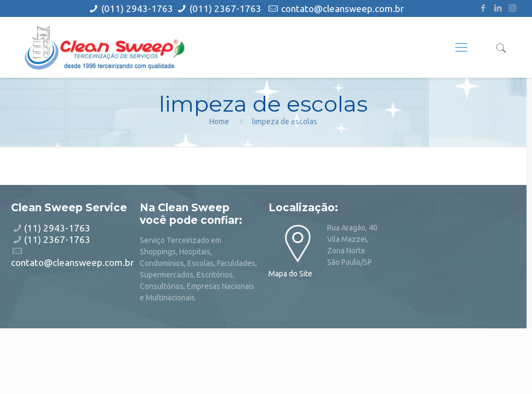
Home (219, 121)
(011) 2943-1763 (138, 8)
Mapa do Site (290, 274)
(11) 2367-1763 (57, 239)
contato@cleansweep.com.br (342, 8)
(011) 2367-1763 (225, 8)
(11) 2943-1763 (57, 228)
